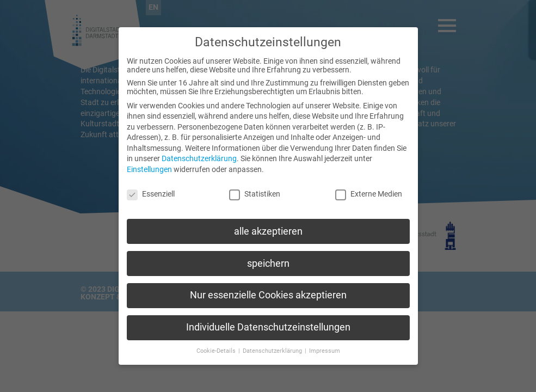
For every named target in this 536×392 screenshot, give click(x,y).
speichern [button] (268, 259)
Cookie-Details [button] (217, 347)
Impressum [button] (325, 347)
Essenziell (151, 189)
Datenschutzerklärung (199, 154)
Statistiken (255, 189)
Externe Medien (369, 189)
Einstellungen (149, 165)
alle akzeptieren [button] (268, 226)
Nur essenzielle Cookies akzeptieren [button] (268, 291)
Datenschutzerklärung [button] (273, 347)
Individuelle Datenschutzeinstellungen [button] (268, 323)
